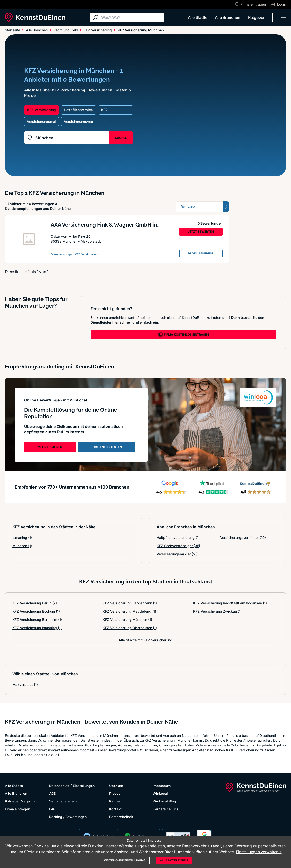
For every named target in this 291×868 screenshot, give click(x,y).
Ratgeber (256, 17)
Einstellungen (84, 786)
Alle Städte (198, 17)
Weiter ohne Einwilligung (125, 860)
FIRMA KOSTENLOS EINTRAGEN (184, 335)
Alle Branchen (228, 17)
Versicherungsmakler (177, 554)
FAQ (52, 809)
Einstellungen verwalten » (259, 852)
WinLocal (160, 793)
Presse (115, 793)
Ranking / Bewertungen (68, 817)
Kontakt (115, 809)
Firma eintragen (17, 809)
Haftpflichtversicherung (178, 537)
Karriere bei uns (166, 809)
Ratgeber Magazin (20, 801)
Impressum (162, 786)
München (22, 546)
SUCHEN (121, 138)
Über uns (116, 786)
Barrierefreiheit (121, 817)
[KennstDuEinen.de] (35, 17)
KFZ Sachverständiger (178, 546)
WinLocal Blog (164, 801)
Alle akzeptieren (174, 860)
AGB (53, 793)
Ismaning (22, 537)
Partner (115, 801)
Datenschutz (59, 786)
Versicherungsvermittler (243, 537)
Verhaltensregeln (63, 801)
